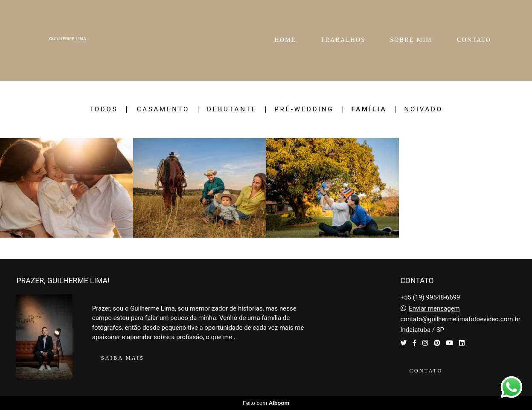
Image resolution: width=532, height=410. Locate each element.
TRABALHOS (343, 40)
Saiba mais (123, 358)
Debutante (232, 109)
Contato (426, 371)
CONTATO (474, 40)
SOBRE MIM (411, 40)
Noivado (423, 109)
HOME (285, 40)
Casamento (163, 109)
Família (369, 109)
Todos (103, 109)
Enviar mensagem (434, 309)
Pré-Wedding (304, 109)
